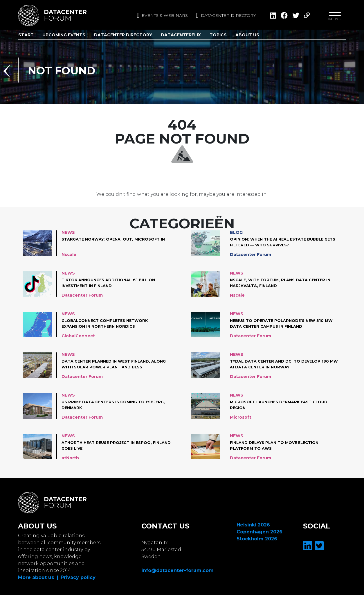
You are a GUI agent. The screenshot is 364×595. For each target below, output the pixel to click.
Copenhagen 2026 (260, 532)
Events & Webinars (162, 15)
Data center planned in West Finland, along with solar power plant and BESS (113, 364)
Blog (236, 232)
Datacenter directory (226, 15)
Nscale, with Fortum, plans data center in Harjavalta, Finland (284, 283)
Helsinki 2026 (253, 525)
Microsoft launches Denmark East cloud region (283, 405)
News (68, 232)
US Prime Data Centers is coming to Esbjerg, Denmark (106, 405)
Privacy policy (78, 577)
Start (26, 35)
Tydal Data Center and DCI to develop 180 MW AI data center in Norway (284, 364)
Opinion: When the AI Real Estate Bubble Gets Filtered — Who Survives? (281, 242)
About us (247, 35)
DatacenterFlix (181, 35)
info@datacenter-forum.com (178, 570)
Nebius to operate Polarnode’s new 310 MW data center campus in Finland (280, 324)
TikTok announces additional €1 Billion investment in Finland (112, 283)
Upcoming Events (64, 35)
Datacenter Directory (123, 35)
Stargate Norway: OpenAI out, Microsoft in (114, 242)
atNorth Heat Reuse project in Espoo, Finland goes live (110, 446)
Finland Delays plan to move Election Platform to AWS (278, 446)
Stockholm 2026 (257, 539)
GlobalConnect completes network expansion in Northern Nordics (109, 324)
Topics (218, 35)
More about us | (38, 577)
